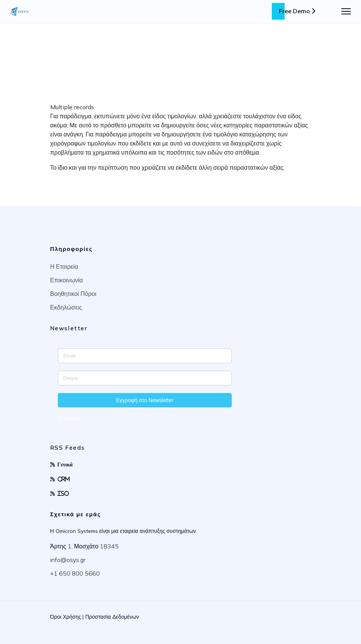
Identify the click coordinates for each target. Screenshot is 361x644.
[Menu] (346, 11)
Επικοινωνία (67, 280)
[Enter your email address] (145, 356)
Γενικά (65, 464)
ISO (63, 493)
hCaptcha (69, 418)
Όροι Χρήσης (66, 617)
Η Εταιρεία (64, 266)
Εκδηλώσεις (66, 307)
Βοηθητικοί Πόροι (73, 294)
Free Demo (297, 11)
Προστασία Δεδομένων (112, 617)
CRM (64, 479)
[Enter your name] (145, 378)
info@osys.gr (68, 560)
